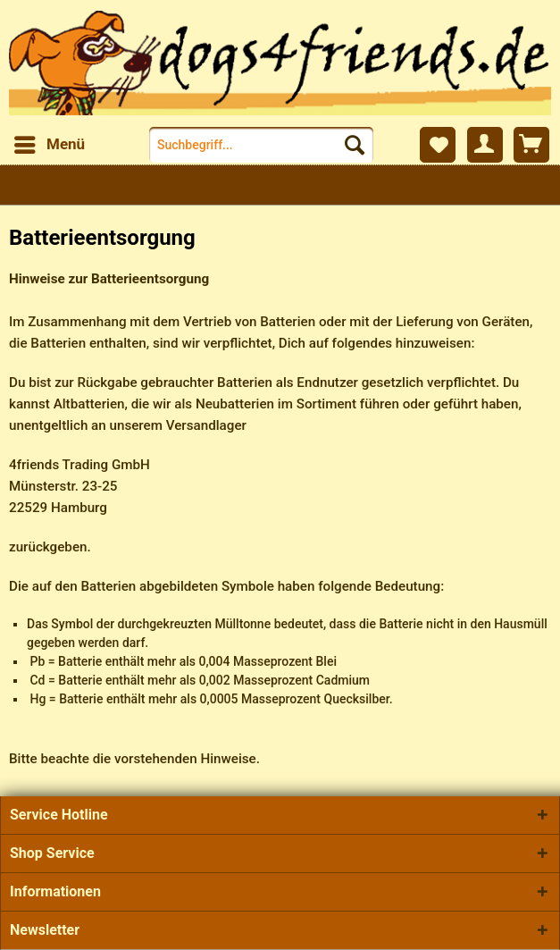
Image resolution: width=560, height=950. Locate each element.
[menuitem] (49, 145)
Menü (50, 142)
